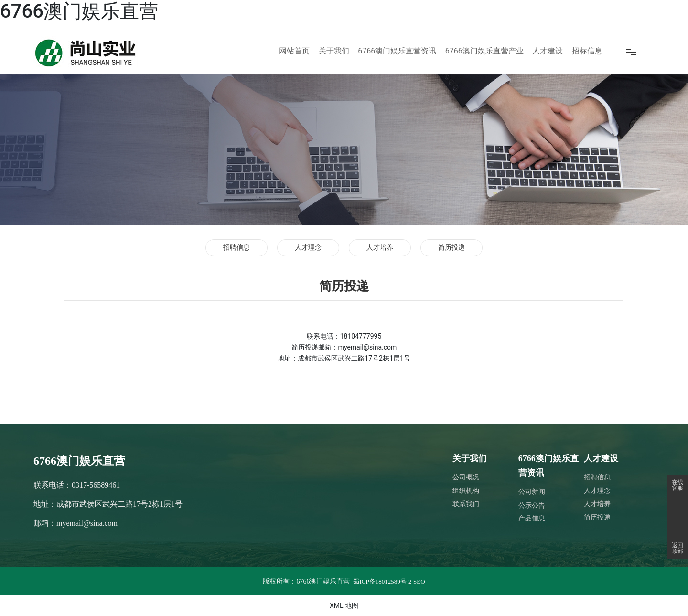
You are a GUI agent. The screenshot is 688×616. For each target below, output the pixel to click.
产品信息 (532, 518)
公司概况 (466, 477)
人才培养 (380, 248)
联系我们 (466, 504)
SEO (419, 581)
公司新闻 (532, 492)
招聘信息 (236, 248)
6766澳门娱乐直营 (79, 11)
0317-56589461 (96, 485)
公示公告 (532, 505)
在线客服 (677, 485)
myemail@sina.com (87, 523)
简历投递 (451, 248)
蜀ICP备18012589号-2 (382, 581)
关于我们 (470, 458)
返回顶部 (677, 548)
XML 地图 (344, 605)
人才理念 (308, 248)
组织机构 (466, 491)
